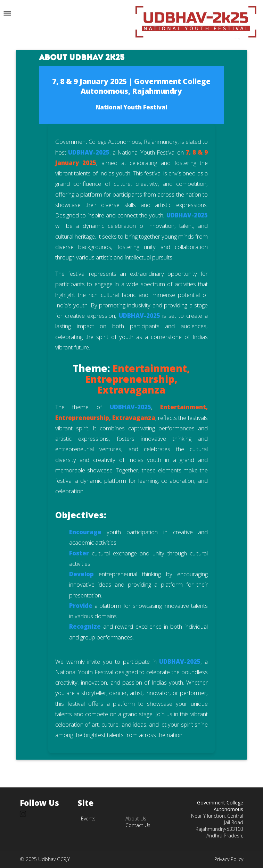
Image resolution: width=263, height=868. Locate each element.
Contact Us (138, 825)
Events (88, 819)
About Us (136, 819)
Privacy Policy (229, 859)
